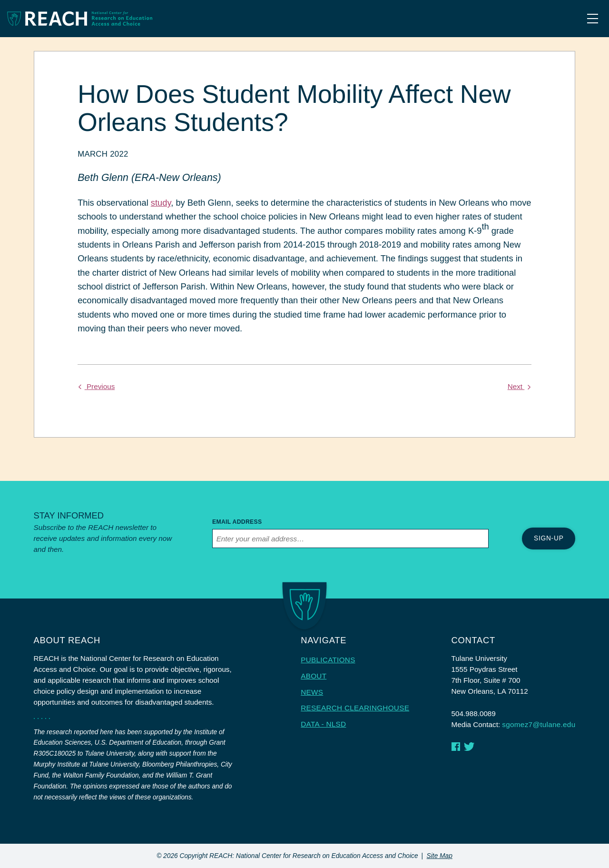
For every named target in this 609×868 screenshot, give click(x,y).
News (312, 692)
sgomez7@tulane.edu (539, 724)
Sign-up (549, 538)
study (161, 203)
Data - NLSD (323, 724)
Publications (328, 660)
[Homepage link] (80, 19)
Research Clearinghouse (355, 708)
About (314, 676)
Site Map (440, 856)
